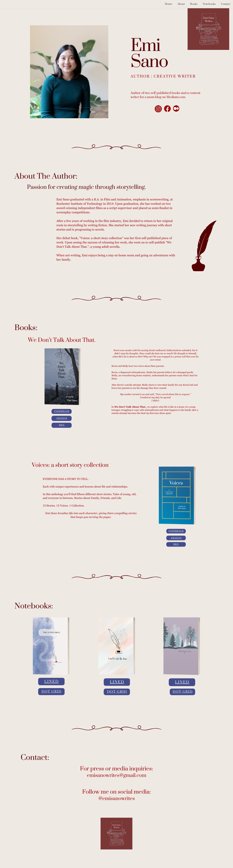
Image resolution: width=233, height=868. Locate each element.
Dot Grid (52, 692)
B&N (62, 425)
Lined (52, 682)
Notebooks (209, 4)
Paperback (62, 411)
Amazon (62, 418)
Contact (226, 4)
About (181, 4)
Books (194, 4)
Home (169, 4)
